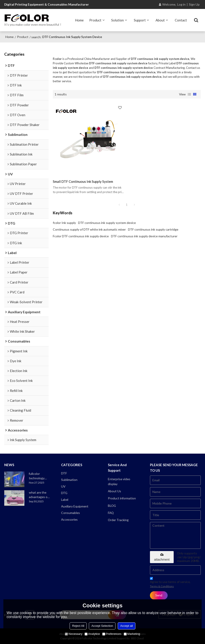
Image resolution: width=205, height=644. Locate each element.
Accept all (126, 626)
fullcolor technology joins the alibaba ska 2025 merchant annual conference (39, 476)
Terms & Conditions (162, 586)
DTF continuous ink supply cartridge (153, 229)
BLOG (112, 506)
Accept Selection (102, 626)
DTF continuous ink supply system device (107, 223)
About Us (114, 491)
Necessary (74, 634)
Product (95, 20)
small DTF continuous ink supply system (83, 181)
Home (79, 20)
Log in (181, 4)
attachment (162, 557)
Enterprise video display (119, 481)
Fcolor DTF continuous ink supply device (81, 236)
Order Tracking (118, 520)
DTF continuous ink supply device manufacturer (144, 236)
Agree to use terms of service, (170, 583)
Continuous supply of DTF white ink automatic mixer (89, 229)
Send (159, 595)
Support (140, 20)
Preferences (112, 634)
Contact (181, 20)
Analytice (92, 634)
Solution (117, 20)
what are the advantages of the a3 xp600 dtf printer (39, 495)
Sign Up (194, 4)
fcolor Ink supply (64, 223)
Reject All (78, 626)
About (160, 20)
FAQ (111, 513)
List (189, 94)
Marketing (132, 634)
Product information (122, 498)
